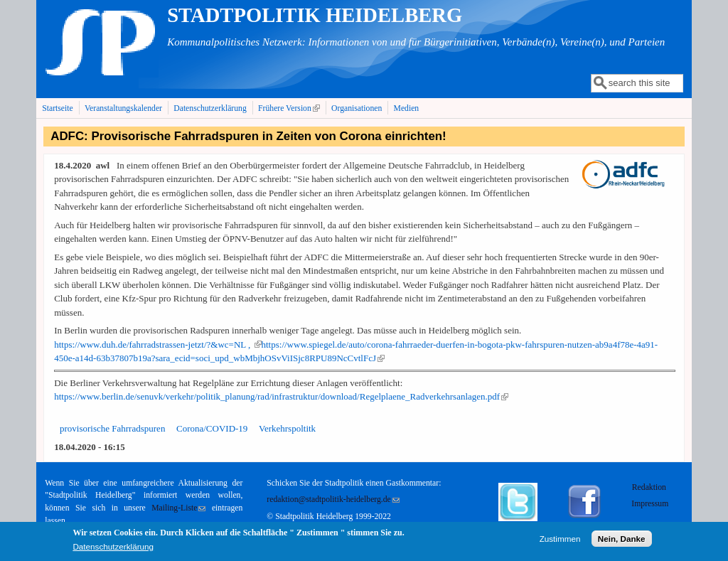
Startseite (58, 108)
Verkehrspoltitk (287, 428)
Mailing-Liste (178, 508)
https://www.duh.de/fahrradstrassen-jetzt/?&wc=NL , (157, 344)
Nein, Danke (622, 541)
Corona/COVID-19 (212, 428)
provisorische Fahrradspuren (112, 428)
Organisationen (357, 108)
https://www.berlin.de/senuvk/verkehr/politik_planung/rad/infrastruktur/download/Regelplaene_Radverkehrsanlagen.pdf (281, 396)
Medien (407, 108)
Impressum (650, 504)
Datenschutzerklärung (210, 108)
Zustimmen (560, 541)
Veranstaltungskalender (123, 108)
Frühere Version (290, 108)
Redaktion (650, 487)
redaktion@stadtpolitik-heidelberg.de (333, 499)
